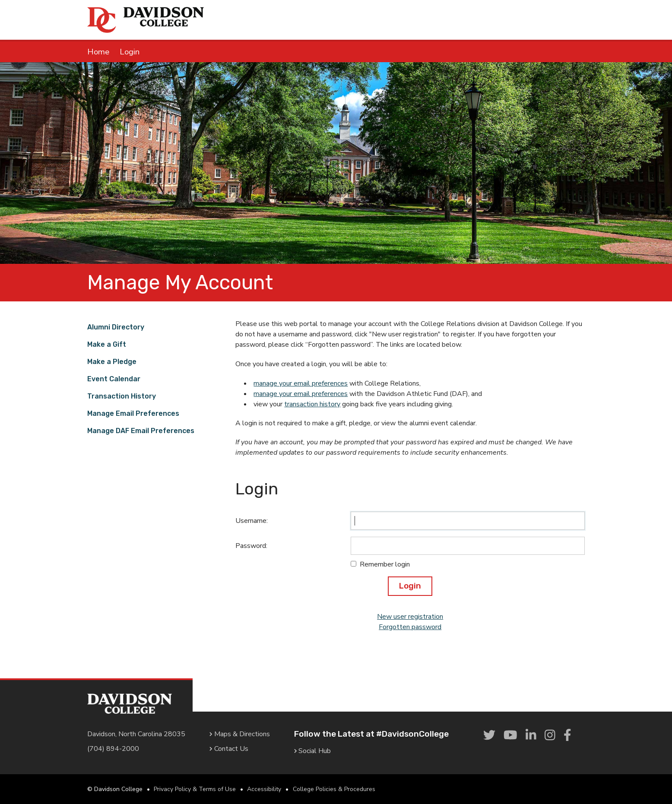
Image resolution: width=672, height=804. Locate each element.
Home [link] (98, 52)
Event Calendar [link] (114, 379)
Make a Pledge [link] (112, 362)
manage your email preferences (301, 383)
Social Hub (313, 751)
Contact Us (229, 749)
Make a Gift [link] (107, 344)
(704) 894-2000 (113, 749)
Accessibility (264, 789)
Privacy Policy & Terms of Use (195, 789)
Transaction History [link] (122, 396)
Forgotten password (410, 627)
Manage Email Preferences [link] (133, 413)
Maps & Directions (240, 734)
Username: (252, 521)
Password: (251, 546)
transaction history (312, 404)
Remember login (385, 564)
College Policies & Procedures (334, 789)
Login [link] (130, 52)
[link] (489, 736)
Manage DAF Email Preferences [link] (141, 431)
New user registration (410, 617)
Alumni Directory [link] (116, 327)
